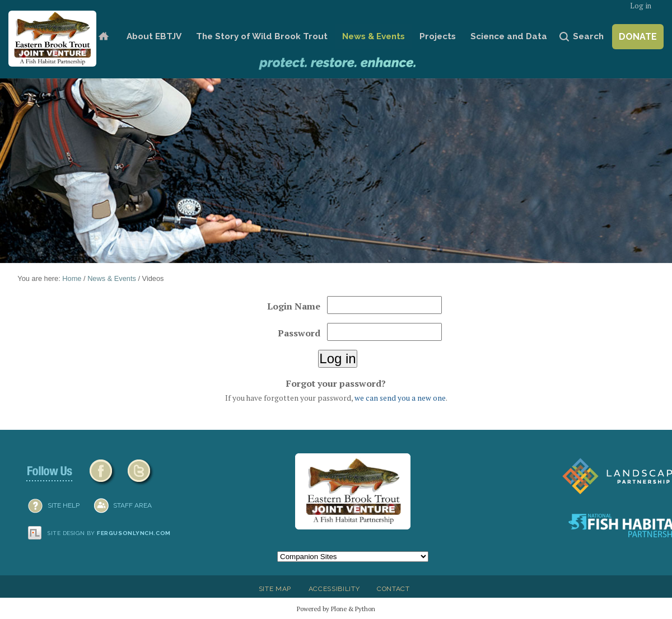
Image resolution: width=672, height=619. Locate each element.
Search (588, 36)
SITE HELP (64, 505)
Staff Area (132, 505)
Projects (438, 36)
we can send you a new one (400, 398)
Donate (638, 37)
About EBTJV (154, 36)
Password (299, 333)
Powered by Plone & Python (336, 609)
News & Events (374, 36)
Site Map (275, 589)
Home (103, 37)
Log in (641, 6)
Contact (393, 589)
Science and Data (509, 36)
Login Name (294, 306)
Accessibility (334, 589)
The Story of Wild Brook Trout (262, 36)
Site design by (109, 533)
